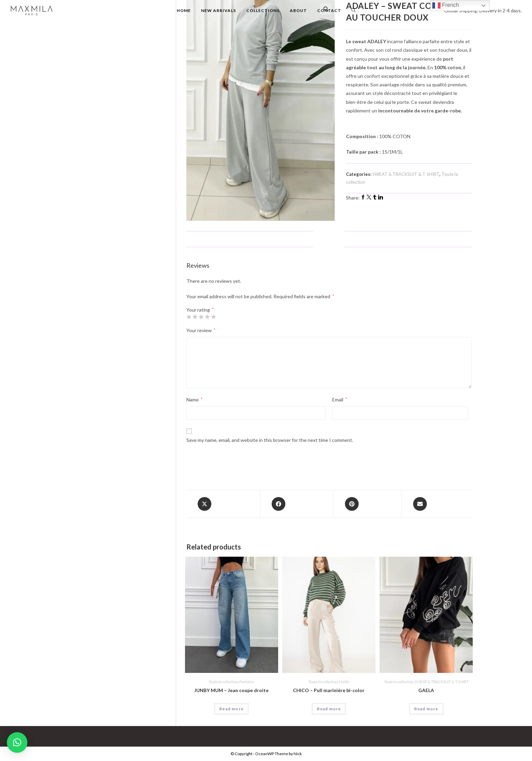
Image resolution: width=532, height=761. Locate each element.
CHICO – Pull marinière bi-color (329, 690)
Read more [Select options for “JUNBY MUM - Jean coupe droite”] (231, 709)
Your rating (200, 310)
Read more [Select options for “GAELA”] (426, 709)
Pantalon (247, 682)
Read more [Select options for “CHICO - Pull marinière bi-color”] (329, 709)
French (446, 5)
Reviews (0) (329, 239)
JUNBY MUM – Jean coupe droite (231, 690)
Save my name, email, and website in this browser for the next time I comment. (270, 440)
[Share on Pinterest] (367, 504)
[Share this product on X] (223, 504)
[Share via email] (436, 504)
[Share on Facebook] (297, 504)
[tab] (329, 239)
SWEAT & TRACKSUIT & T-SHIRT (406, 174)
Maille (344, 682)
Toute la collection (223, 682)
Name (194, 400)
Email (340, 400)
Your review (201, 330)
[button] (17, 742)
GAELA (426, 690)
